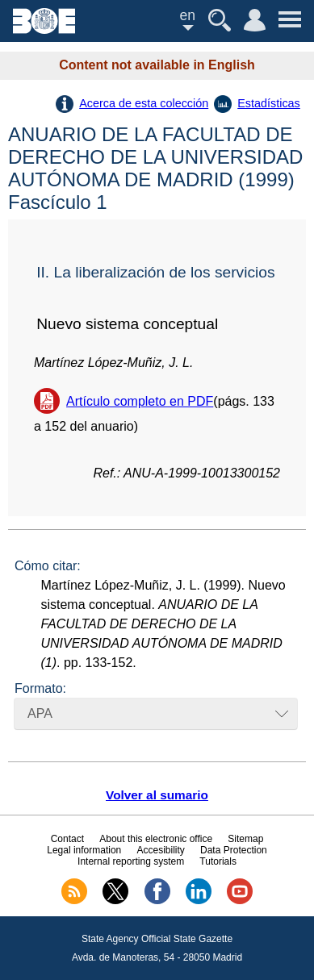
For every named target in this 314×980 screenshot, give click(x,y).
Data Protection (234, 850)
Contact (67, 839)
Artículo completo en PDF (140, 401)
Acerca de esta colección (144, 103)
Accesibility (160, 850)
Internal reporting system (131, 861)
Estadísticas (269, 103)
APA (40, 713)
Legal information (84, 850)
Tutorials (218, 861)
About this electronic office (156, 839)
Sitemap (245, 839)
